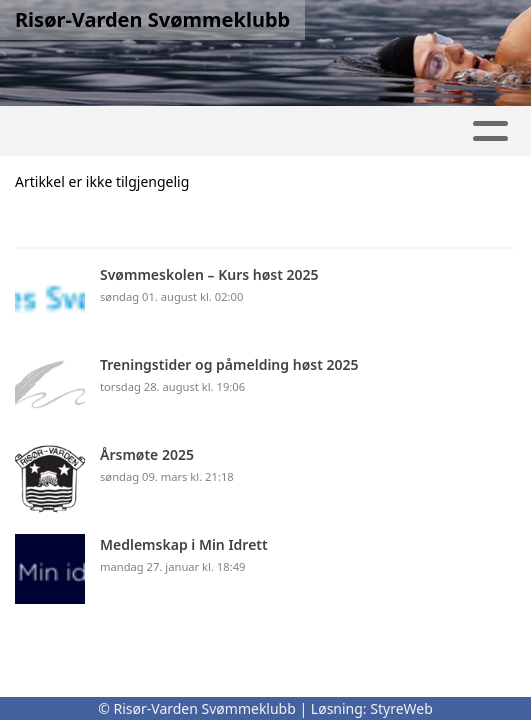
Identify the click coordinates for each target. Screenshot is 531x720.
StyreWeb (401, 708)
